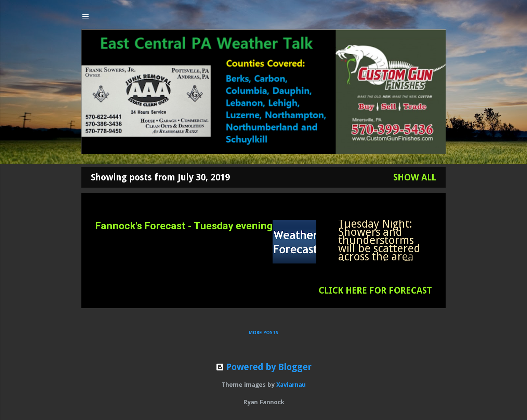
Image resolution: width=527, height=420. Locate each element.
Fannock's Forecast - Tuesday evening (184, 226)
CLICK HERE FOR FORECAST (375, 290)
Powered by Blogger (264, 367)
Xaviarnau (291, 385)
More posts (263, 333)
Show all (415, 177)
